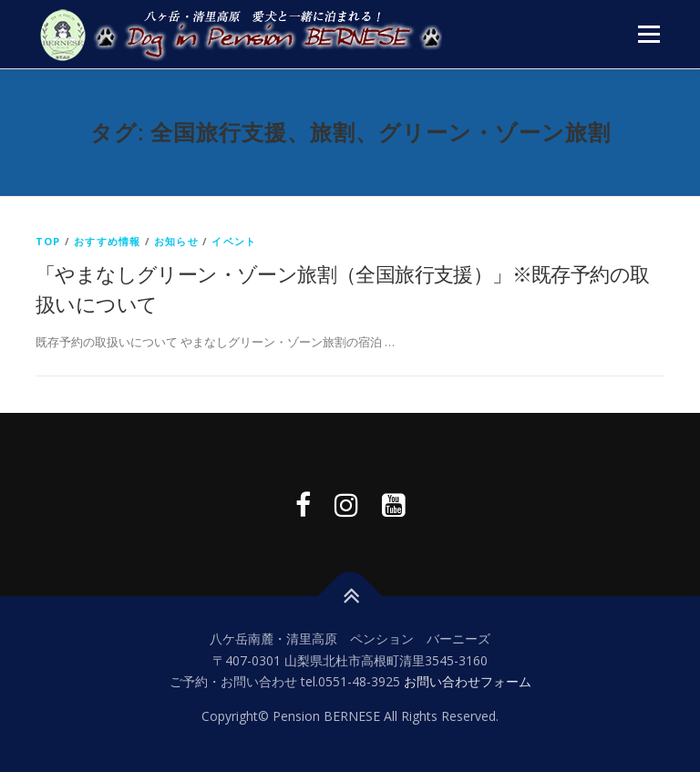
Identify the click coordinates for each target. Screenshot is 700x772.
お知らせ (176, 241)
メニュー (649, 34)
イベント (234, 241)
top (48, 241)
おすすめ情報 (107, 241)
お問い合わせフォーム (468, 681)
